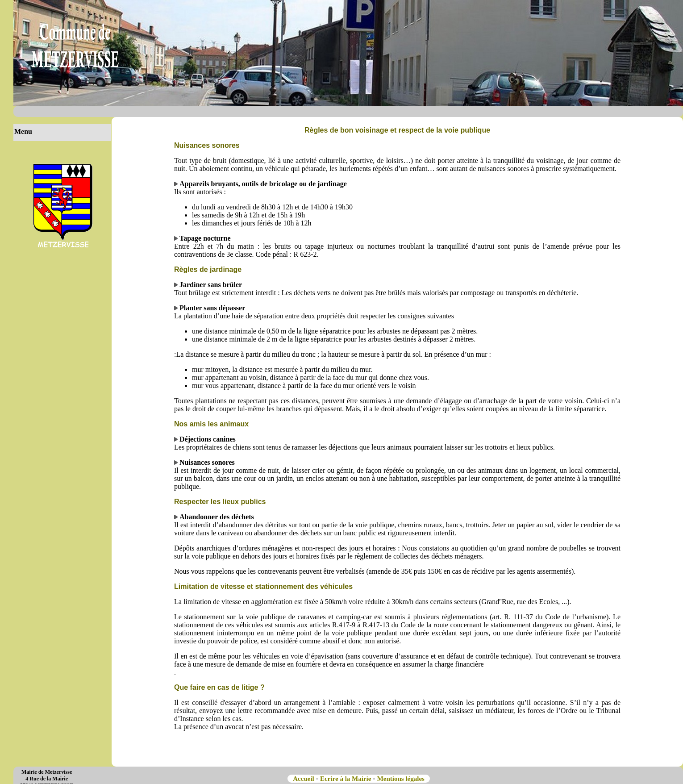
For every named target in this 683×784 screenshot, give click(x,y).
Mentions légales (402, 779)
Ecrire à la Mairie (346, 779)
